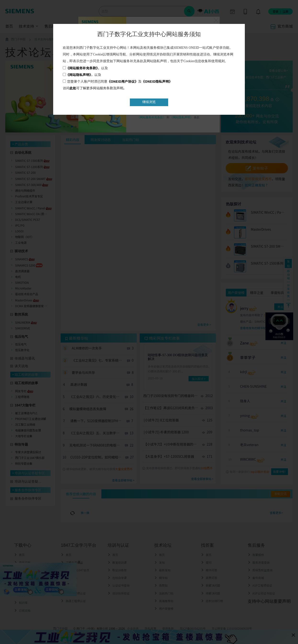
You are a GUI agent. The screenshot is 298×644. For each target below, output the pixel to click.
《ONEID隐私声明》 (157, 81)
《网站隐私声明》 (78, 75)
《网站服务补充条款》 (82, 68)
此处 (73, 88)
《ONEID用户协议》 (123, 81)
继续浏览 (149, 102)
